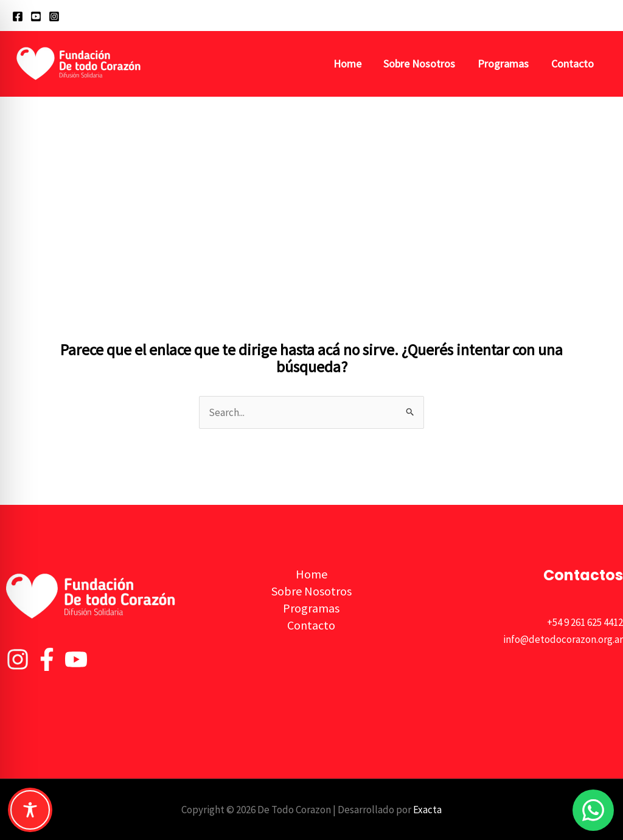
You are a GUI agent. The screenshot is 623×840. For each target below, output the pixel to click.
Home (349, 64)
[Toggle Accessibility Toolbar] (30, 810)
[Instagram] (54, 16)
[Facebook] (18, 16)
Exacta (427, 810)
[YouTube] (36, 16)
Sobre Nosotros (420, 64)
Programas (504, 64)
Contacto (573, 64)
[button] (605, 15)
